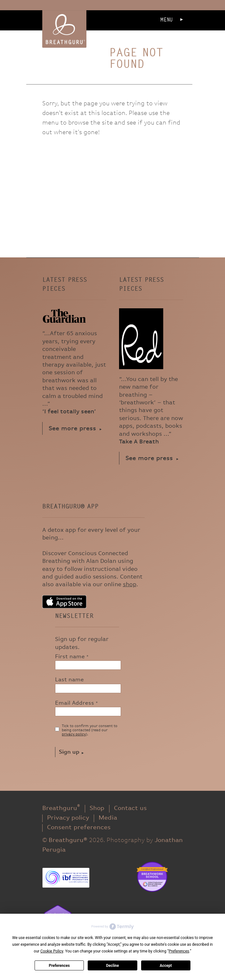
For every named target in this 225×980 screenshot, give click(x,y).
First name (72, 657)
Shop (97, 808)
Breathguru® (64, 29)
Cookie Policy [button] (52, 951)
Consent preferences (79, 827)
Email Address (76, 703)
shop (130, 584)
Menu (167, 20)
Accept (166, 966)
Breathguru (61, 808)
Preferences (59, 966)
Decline (112, 966)
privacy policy (74, 734)
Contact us (130, 808)
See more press (72, 429)
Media (108, 818)
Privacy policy (68, 818)
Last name (69, 680)
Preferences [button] (179, 951)
